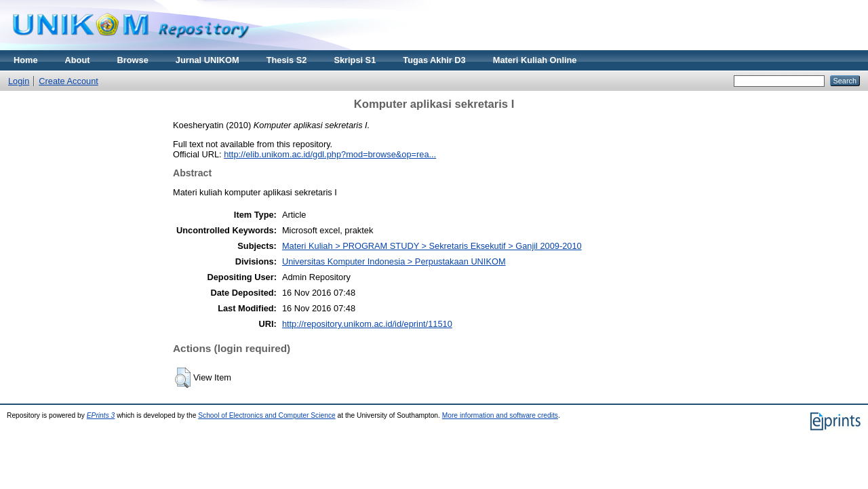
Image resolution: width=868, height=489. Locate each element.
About (78, 60)
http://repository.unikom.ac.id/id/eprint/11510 (367, 324)
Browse (133, 60)
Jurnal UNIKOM (208, 60)
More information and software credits (500, 415)
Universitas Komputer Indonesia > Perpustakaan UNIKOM (394, 261)
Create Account (68, 81)
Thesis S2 (287, 60)
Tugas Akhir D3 (434, 60)
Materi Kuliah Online (535, 60)
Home (26, 60)
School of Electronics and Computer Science (267, 415)
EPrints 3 (101, 415)
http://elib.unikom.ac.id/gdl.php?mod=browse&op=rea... (330, 154)
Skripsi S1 (355, 60)
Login (19, 81)
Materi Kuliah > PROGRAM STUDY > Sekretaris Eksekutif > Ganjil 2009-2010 (432, 246)
